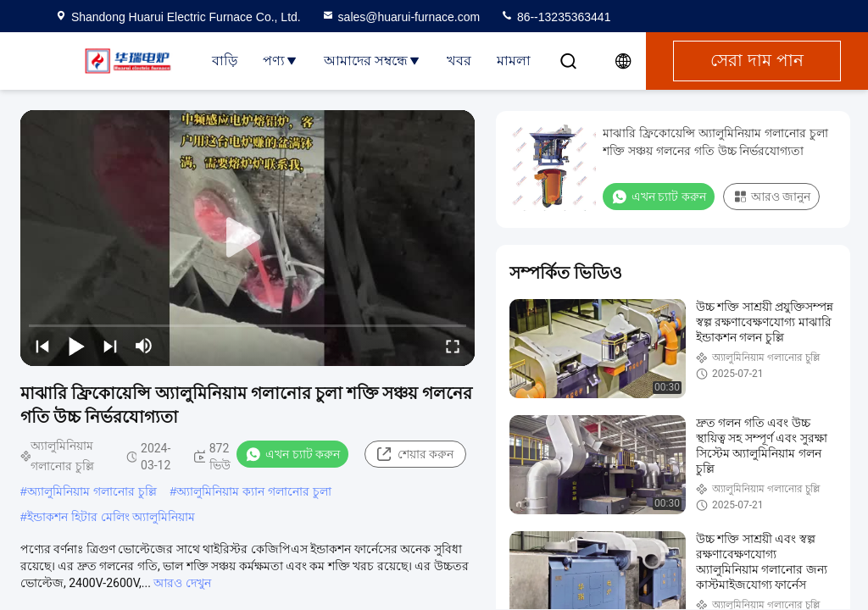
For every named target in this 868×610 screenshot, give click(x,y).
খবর (459, 61)
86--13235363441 (555, 17)
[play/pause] (76, 346)
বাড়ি (225, 61)
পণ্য (281, 61)
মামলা (514, 61)
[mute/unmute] (144, 346)
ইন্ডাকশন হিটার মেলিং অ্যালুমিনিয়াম (111, 517)
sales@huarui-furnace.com (401, 17)
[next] (110, 346)
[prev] (42, 346)
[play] (248, 238)
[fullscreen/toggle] (453, 346)
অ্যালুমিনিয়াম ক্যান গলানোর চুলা (254, 491)
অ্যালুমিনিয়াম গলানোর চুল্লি (92, 491)
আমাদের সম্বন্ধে (373, 61)
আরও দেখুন (182, 583)
